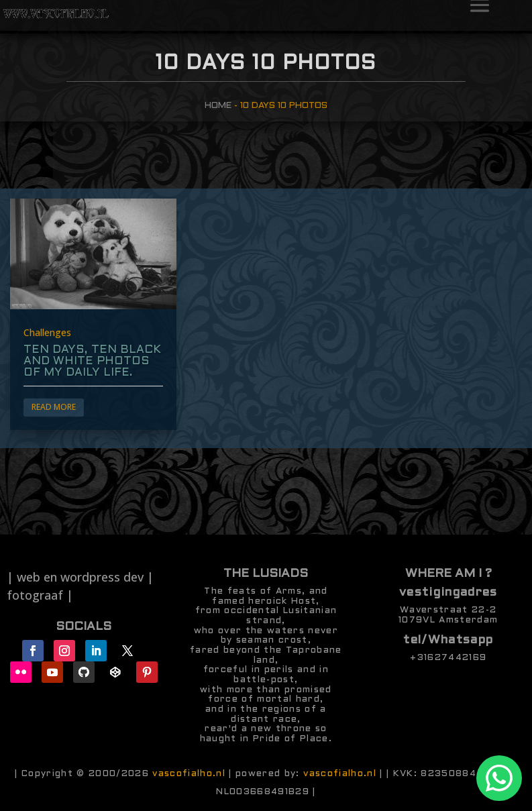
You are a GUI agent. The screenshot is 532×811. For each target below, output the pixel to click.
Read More (54, 407)
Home (218, 106)
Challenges (47, 332)
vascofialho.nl (189, 774)
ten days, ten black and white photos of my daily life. (92, 362)
